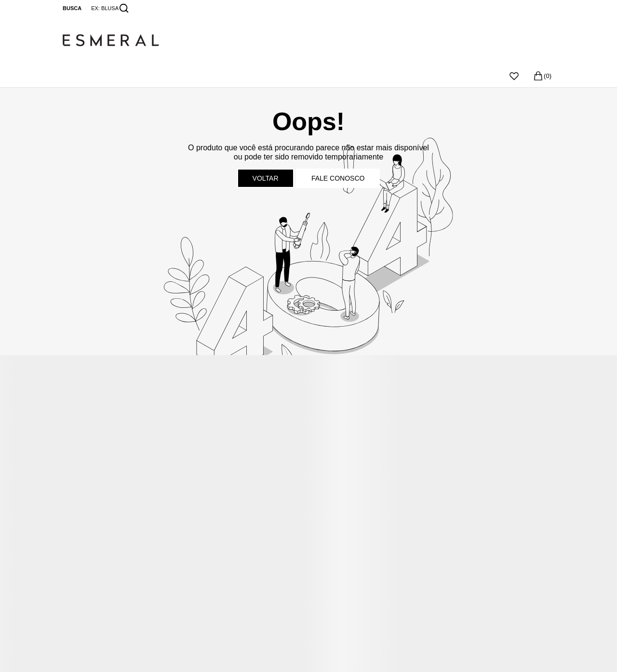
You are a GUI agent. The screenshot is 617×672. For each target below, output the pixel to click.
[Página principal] (308, 40)
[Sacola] (542, 76)
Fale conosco (338, 178)
